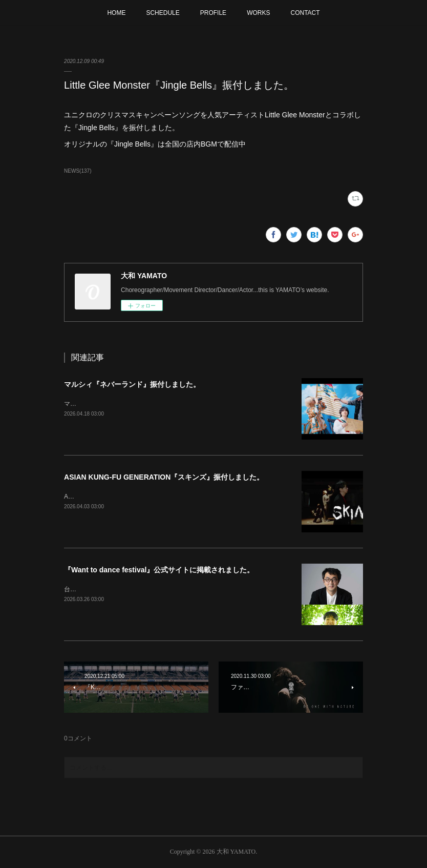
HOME (116, 13)
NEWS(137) (78, 171)
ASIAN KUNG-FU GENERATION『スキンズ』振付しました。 (164, 477)
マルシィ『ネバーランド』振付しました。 (132, 384)
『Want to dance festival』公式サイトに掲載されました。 (159, 570)
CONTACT (305, 13)
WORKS (258, 13)
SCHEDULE (163, 13)
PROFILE (213, 13)
